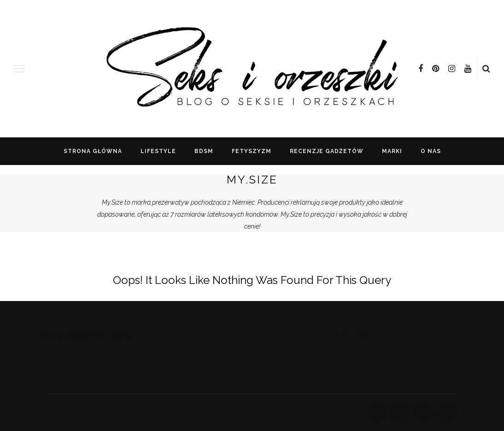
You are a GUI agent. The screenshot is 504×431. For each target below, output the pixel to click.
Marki (392, 151)
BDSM (204, 151)
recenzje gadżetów (327, 151)
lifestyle (158, 151)
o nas (431, 151)
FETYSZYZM (252, 151)
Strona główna (93, 151)
